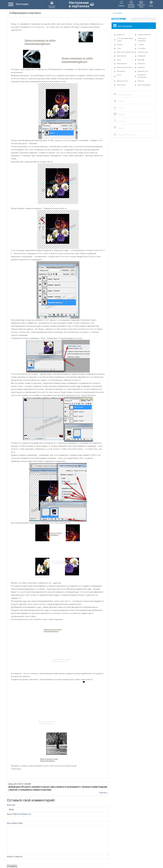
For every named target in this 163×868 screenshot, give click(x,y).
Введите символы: (15, 857)
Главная (121, 4)
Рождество (141, 64)
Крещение (141, 67)
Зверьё (119, 128)
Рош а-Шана (121, 85)
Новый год (121, 35)
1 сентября (142, 48)
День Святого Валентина (126, 52)
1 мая (119, 48)
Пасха (119, 75)
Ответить (103, 793)
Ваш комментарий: (15, 823)
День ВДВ (141, 60)
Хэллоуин (141, 81)
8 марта (120, 45)
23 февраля (142, 56)
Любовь (119, 115)
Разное (119, 108)
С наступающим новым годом (125, 40)
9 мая (119, 60)
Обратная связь (141, 4)
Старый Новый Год (144, 35)
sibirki (119, 13)
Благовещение (122, 64)
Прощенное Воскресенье (142, 76)
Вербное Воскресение (124, 67)
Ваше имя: (11, 805)
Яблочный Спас (122, 81)
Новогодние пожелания (142, 40)
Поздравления (123, 95)
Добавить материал (131, 4)
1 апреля (141, 45)
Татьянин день (143, 52)
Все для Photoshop (125, 135)
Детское (120, 121)
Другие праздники (144, 85)
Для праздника (123, 26)
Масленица (121, 71)
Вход (151, 4)
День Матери (121, 56)
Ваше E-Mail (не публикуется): (19, 814)
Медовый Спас (143, 71)
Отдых (119, 101)
